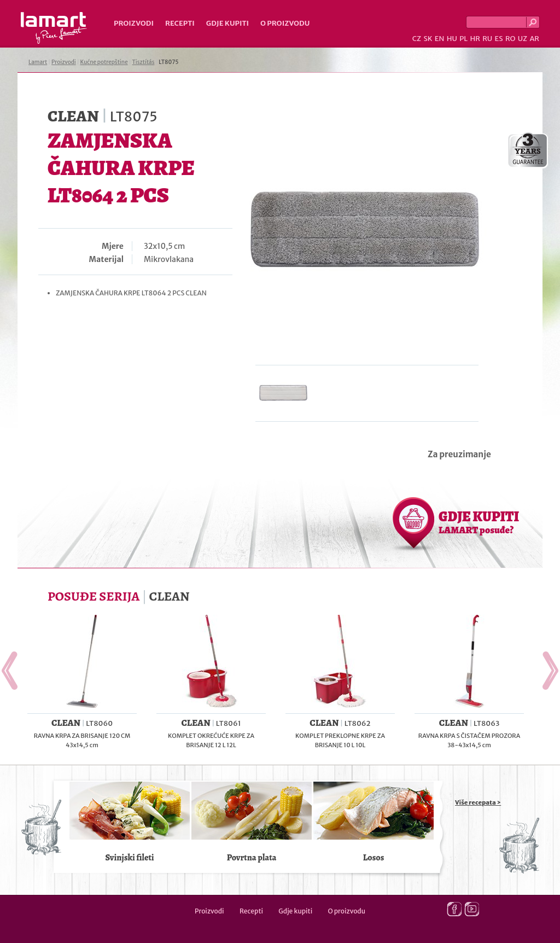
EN (440, 39)
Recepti (180, 23)
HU (452, 39)
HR (475, 39)
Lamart (54, 28)
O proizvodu (285, 23)
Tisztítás (144, 62)
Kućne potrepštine (104, 62)
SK (428, 39)
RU (487, 39)
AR (534, 39)
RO (510, 39)
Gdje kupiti (227, 23)
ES (499, 39)
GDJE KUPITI (479, 522)
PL (463, 39)
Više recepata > (478, 802)
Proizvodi (134, 23)
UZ (523, 39)
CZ (417, 39)
